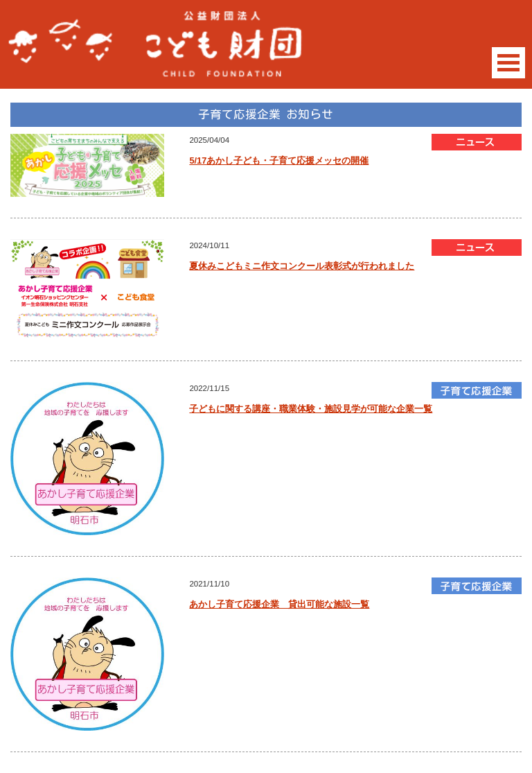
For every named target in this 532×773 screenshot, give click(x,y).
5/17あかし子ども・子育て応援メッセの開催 (279, 160)
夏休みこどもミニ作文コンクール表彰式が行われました (302, 266)
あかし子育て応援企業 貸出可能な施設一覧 (279, 604)
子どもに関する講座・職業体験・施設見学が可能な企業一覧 (311, 409)
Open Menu (508, 63)
